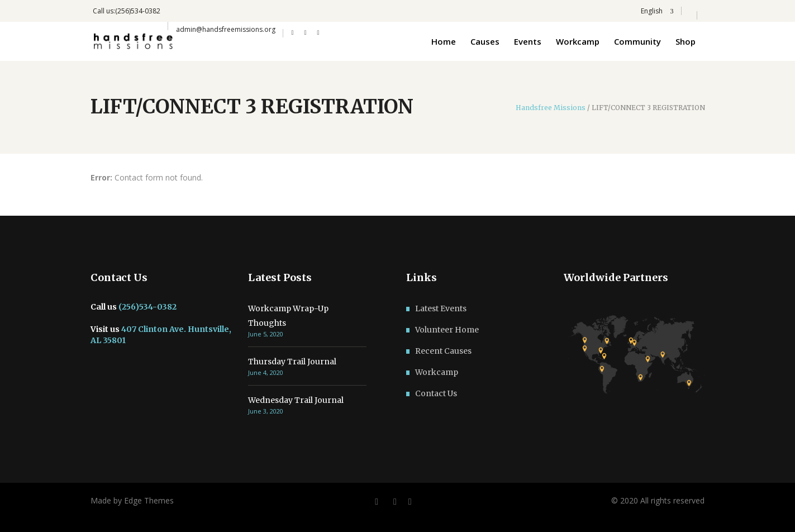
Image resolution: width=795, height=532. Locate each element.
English (651, 11)
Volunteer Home (447, 330)
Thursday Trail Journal (292, 362)
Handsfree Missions (551, 108)
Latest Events (441, 308)
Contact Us (436, 393)
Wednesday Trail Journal (296, 400)
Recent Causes (443, 351)
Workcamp (437, 372)
